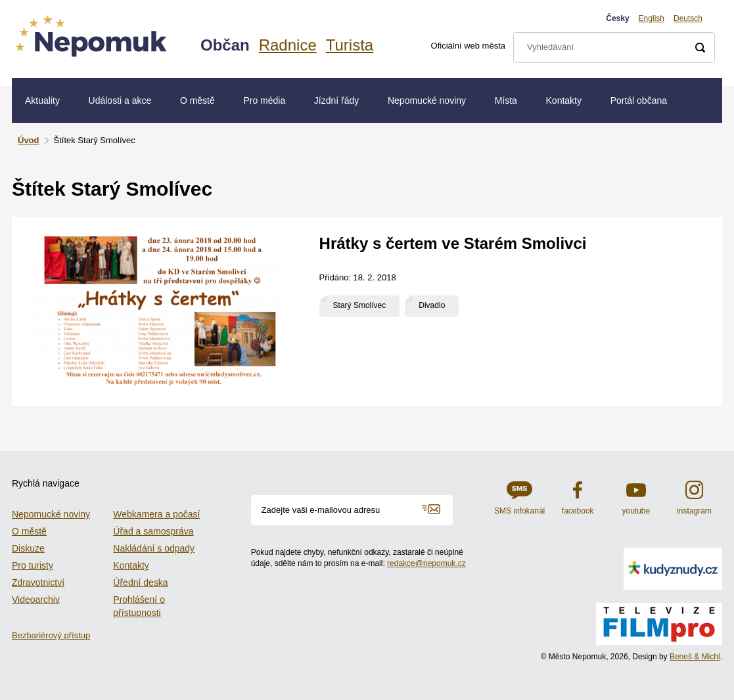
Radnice (288, 45)
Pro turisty (33, 565)
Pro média (264, 100)
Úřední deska (140, 582)
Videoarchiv (36, 600)
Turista (350, 45)
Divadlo (432, 305)
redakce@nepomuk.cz (426, 563)
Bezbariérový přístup (51, 635)
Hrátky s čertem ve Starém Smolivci (453, 243)
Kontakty (564, 100)
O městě (197, 100)
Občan (225, 45)
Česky (617, 18)
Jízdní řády (336, 100)
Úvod (29, 140)
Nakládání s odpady (154, 548)
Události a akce (120, 100)
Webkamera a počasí (156, 514)
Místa (506, 100)
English (652, 18)
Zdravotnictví (38, 582)
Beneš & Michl (695, 657)
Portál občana (639, 100)
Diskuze (28, 548)
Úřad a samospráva (153, 531)
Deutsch (688, 18)
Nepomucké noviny (427, 100)
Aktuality (42, 100)
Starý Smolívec (360, 305)
